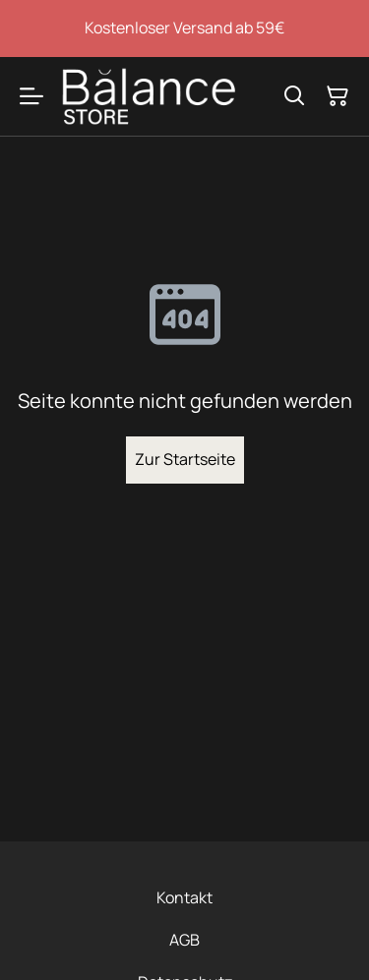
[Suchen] (294, 96)
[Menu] (31, 96)
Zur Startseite (185, 459)
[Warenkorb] (338, 96)
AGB (184, 940)
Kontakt (184, 897)
